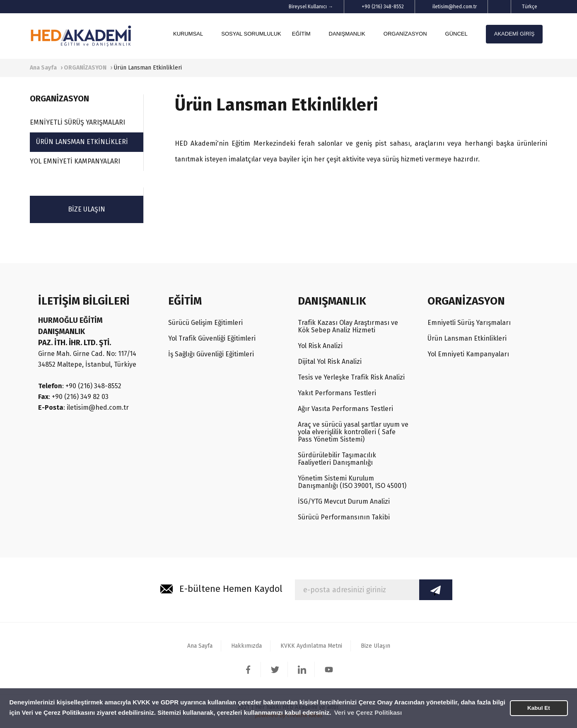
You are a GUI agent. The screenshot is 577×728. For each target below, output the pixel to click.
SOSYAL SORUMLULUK (251, 34)
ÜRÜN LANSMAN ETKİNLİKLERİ (82, 142)
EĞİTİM (301, 34)
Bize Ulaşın (375, 646)
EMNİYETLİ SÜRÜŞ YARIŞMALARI (77, 122)
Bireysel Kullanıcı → (311, 7)
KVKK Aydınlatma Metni (311, 646)
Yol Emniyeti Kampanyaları (468, 354)
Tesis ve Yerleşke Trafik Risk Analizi (351, 377)
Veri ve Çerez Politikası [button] (368, 712)
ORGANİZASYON (405, 34)
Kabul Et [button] (539, 708)
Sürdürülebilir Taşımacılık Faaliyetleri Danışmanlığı (337, 459)
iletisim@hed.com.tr (455, 7)
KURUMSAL (188, 34)
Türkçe (530, 7)
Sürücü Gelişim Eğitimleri (205, 323)
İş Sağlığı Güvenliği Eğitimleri (211, 354)
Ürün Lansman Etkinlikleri (467, 338)
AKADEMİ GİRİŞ (514, 34)
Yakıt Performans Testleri (337, 393)
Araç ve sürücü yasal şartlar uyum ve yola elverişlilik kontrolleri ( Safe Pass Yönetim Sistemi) (353, 432)
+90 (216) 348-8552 (383, 7)
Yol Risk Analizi (320, 346)
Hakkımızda (246, 646)
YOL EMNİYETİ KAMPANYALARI (75, 161)
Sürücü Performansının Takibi (344, 517)
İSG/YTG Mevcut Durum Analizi (344, 501)
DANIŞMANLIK (347, 34)
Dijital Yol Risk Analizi (330, 362)
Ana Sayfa (200, 646)
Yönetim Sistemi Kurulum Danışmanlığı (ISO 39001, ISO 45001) (352, 482)
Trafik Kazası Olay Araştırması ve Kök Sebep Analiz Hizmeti (348, 326)
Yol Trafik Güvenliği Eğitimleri (212, 338)
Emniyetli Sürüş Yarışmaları (469, 323)
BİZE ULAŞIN (87, 209)
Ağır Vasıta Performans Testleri (345, 409)
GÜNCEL (456, 34)
